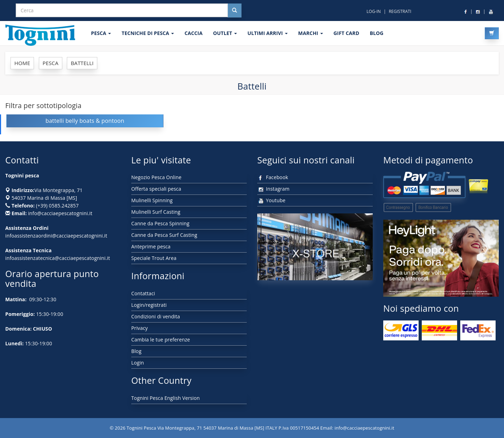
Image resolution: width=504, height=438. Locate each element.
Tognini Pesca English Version (166, 398)
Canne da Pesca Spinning (160, 223)
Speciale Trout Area (154, 258)
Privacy (139, 328)
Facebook (273, 177)
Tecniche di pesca (148, 33)
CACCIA (194, 33)
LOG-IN (374, 11)
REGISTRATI (400, 11)
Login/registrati (149, 305)
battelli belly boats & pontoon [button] (85, 121)
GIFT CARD (346, 33)
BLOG (376, 33)
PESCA (101, 33)
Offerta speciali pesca (156, 189)
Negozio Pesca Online (156, 177)
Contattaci (143, 293)
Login (138, 363)
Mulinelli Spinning (152, 200)
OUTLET (225, 33)
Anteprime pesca (151, 246)
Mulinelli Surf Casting (156, 212)
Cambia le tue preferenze (161, 340)
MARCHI (311, 33)
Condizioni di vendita (156, 316)
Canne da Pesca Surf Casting (164, 235)
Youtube (271, 200)
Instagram (273, 189)
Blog (136, 351)
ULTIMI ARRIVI (268, 33)
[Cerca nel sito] (234, 10)
